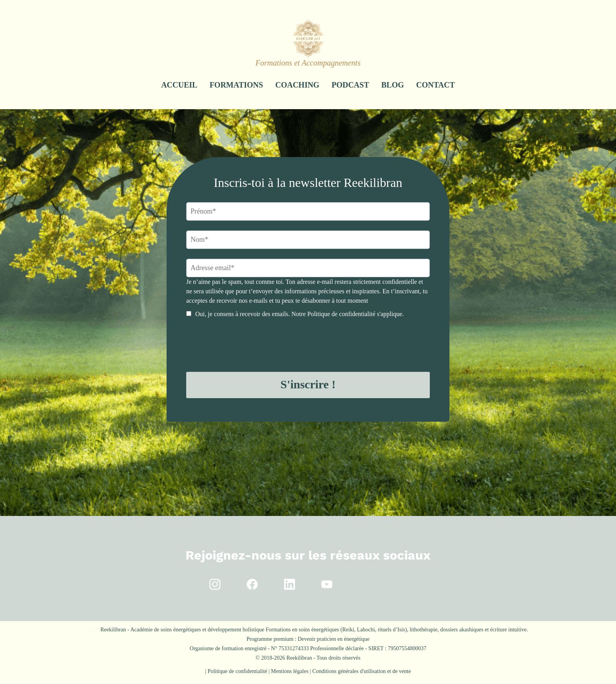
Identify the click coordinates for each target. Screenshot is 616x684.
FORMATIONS (236, 85)
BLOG (393, 85)
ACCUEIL (179, 85)
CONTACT (435, 85)
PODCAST (350, 85)
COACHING (297, 85)
